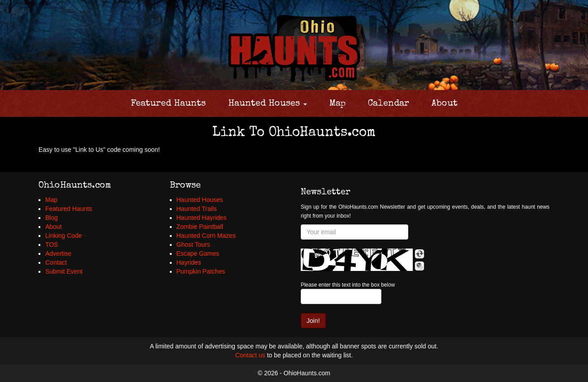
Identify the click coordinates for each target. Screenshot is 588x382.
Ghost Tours (193, 245)
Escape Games (198, 253)
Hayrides (189, 262)
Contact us (250, 355)
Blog (52, 218)
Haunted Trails (197, 209)
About (445, 104)
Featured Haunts (168, 104)
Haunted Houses (268, 104)
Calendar (389, 104)
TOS (52, 245)
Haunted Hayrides (202, 218)
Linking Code (64, 236)
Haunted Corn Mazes (206, 236)
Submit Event (64, 271)
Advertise (58, 253)
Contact (56, 262)
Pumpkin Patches (201, 271)
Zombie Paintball (200, 227)
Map (337, 104)
